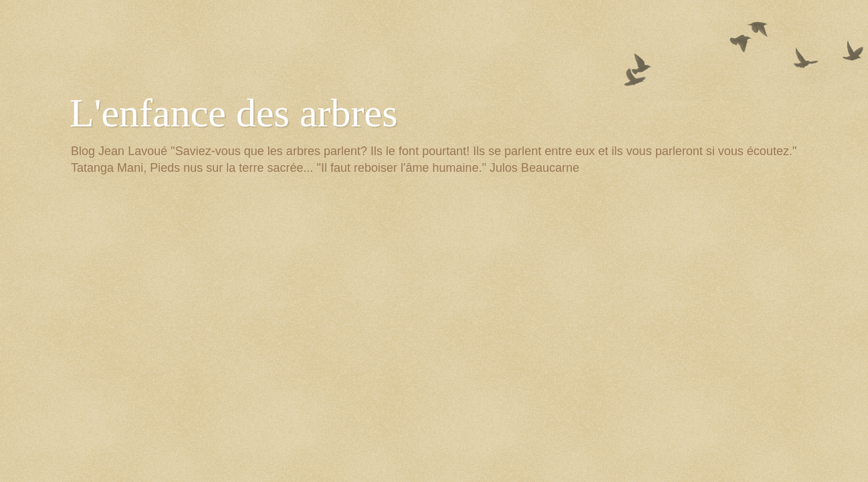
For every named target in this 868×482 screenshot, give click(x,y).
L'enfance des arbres (234, 113)
